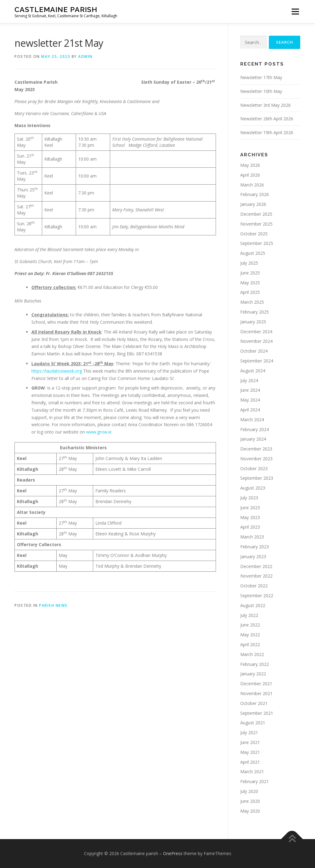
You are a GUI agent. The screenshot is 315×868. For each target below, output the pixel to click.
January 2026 (253, 204)
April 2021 (250, 762)
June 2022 (250, 625)
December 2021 (256, 684)
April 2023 (250, 527)
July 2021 (249, 732)
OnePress (173, 853)
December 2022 (256, 566)
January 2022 (253, 674)
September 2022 (257, 596)
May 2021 (250, 752)
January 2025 (253, 322)
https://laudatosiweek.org (57, 371)
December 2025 (256, 214)
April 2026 (250, 175)
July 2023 (249, 498)
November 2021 (256, 693)
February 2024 (255, 429)
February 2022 (255, 664)
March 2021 (252, 772)
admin (85, 56)
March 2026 (252, 185)
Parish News (53, 605)
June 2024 (250, 390)
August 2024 (253, 371)
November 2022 (256, 576)
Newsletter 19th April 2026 (267, 132)
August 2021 (253, 723)
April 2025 (250, 292)
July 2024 (249, 380)
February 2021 (255, 781)
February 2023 (255, 547)
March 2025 (252, 302)
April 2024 (250, 410)
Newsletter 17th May (261, 77)
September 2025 (257, 243)
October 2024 (254, 351)
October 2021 (254, 703)
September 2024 (257, 361)
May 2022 (250, 635)
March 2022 (252, 654)
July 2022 (249, 615)
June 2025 (250, 273)
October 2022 (254, 586)
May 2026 (250, 165)
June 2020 (250, 801)
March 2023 (252, 537)
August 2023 (253, 488)
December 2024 (256, 332)
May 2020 (250, 811)
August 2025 (253, 253)
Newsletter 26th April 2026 (267, 119)
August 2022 (253, 605)
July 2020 (249, 791)
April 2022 (250, 644)
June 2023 (250, 508)
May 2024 (250, 400)
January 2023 (253, 556)
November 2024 (256, 341)
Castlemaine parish (56, 9)
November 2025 (256, 224)
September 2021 (257, 713)
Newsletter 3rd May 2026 (265, 105)
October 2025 (254, 234)
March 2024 (252, 420)
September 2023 (257, 478)
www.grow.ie (99, 432)
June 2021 (250, 742)
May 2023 (250, 517)
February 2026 (255, 194)
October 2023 (254, 468)
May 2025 (250, 283)
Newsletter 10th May (261, 91)
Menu (295, 12)
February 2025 (255, 312)
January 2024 (253, 439)
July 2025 (249, 263)
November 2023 (256, 459)
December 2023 (256, 449)
